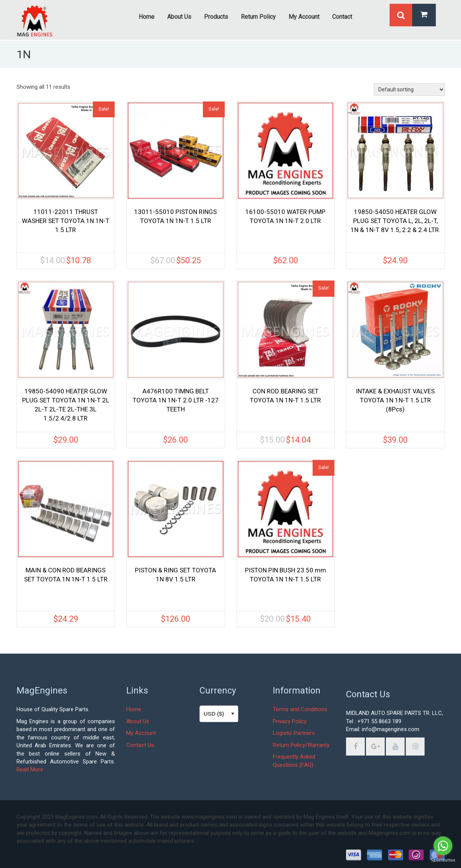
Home (134, 709)
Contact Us (140, 745)
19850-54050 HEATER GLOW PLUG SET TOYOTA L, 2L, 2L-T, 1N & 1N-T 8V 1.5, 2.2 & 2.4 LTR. (395, 221)
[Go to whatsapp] (443, 846)
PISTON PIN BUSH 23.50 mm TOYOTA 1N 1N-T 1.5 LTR (286, 575)
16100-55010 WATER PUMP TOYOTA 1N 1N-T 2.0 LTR (285, 216)
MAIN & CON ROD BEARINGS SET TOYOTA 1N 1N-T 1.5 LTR (66, 575)
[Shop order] (409, 90)
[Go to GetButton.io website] (443, 860)
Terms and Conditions (300, 709)
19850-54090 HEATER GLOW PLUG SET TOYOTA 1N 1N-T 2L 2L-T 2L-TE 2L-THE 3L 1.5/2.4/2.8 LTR (66, 405)
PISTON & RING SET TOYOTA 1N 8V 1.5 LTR (175, 575)
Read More (30, 769)
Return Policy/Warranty (301, 745)
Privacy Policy (290, 721)
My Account (141, 733)
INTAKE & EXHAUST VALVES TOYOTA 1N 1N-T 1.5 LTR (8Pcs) (395, 400)
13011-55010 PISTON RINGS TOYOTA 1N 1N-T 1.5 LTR (175, 216)
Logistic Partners (294, 733)
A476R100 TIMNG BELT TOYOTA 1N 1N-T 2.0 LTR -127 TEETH (176, 400)
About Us (138, 721)
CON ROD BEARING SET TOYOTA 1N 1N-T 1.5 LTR (285, 396)
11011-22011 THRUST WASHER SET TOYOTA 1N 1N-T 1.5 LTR (66, 221)
